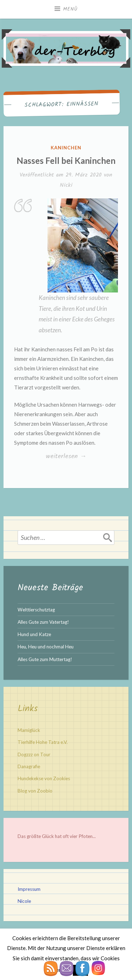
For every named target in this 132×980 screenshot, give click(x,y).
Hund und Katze (34, 634)
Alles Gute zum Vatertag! (43, 622)
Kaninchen (66, 148)
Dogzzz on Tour (34, 754)
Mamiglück (29, 730)
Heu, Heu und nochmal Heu (46, 647)
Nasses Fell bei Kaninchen (66, 161)
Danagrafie (29, 766)
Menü (70, 9)
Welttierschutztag (36, 610)
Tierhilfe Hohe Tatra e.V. (43, 742)
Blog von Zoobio (35, 791)
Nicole (24, 901)
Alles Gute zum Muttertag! (45, 659)
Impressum (29, 889)
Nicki (66, 185)
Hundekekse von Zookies (44, 778)
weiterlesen (66, 457)
